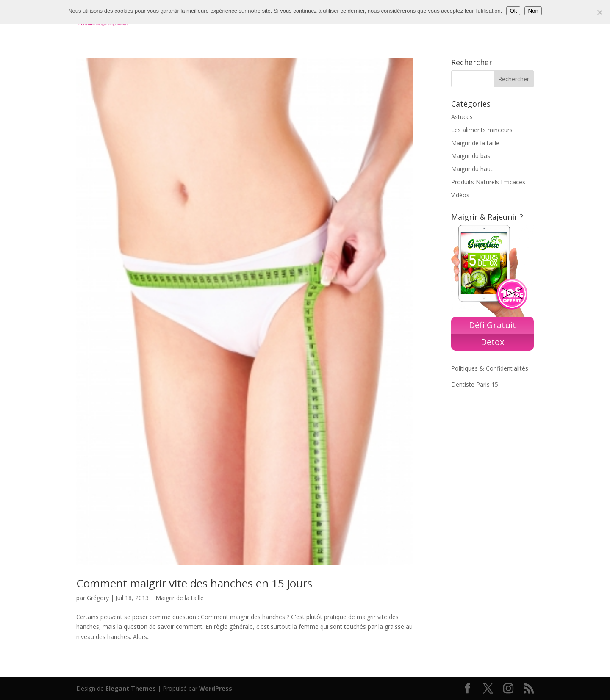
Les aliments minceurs (482, 130)
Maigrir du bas (471, 156)
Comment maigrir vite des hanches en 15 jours (194, 583)
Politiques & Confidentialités (490, 368)
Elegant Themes (131, 688)
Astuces (462, 117)
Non (533, 11)
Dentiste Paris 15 (475, 384)
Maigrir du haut (472, 169)
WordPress (216, 688)
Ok (513, 11)
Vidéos (460, 195)
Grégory (98, 598)
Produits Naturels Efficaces (488, 182)
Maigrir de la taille (180, 598)
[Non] (599, 12)
